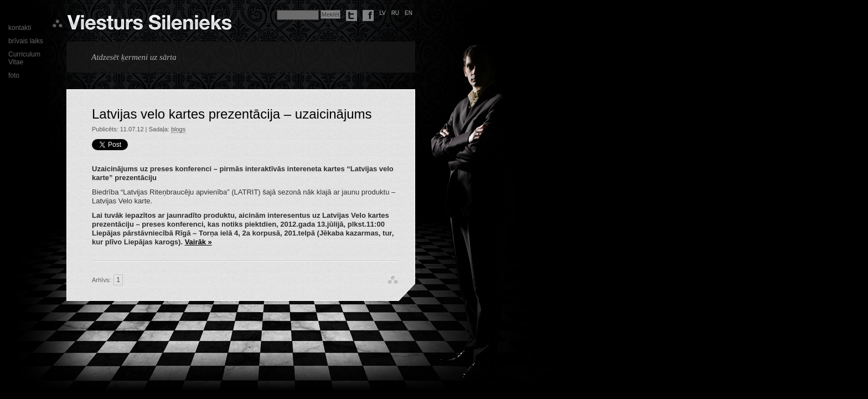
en (409, 13)
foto (14, 75)
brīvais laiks (26, 41)
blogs (178, 129)
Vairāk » (198, 242)
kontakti (20, 28)
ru (395, 13)
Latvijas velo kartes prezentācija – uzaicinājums (232, 114)
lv (383, 13)
